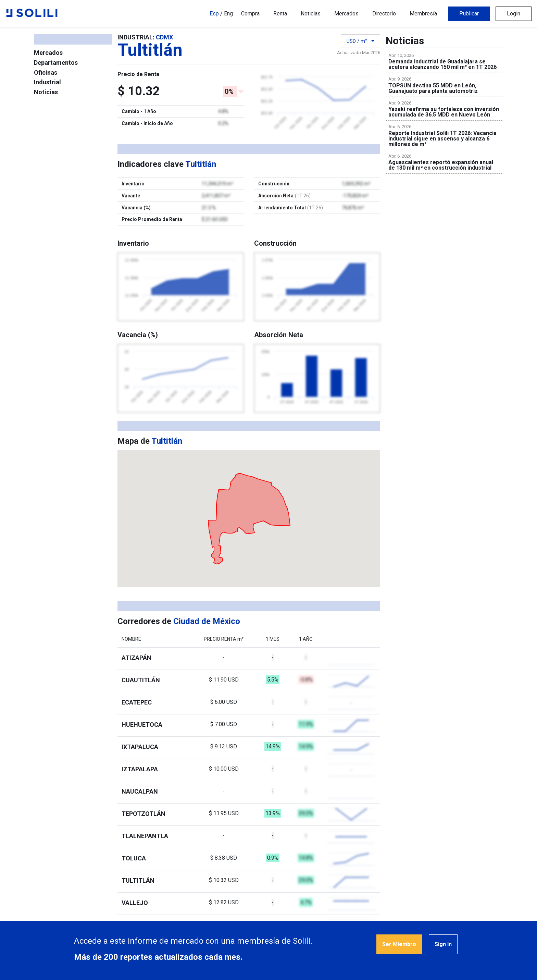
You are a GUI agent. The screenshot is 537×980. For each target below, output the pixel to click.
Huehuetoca (142, 725)
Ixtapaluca (140, 747)
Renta (280, 14)
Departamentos (56, 63)
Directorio (384, 14)
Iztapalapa (140, 769)
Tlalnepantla (145, 836)
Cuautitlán (141, 680)
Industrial (47, 82)
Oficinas (46, 72)
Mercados (346, 14)
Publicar (469, 14)
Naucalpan (140, 791)
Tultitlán (138, 880)
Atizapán (136, 658)
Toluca (134, 858)
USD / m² (360, 41)
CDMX (164, 37)
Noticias (311, 14)
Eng (228, 14)
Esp (214, 14)
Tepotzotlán (143, 814)
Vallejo (135, 903)
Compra (250, 14)
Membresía (423, 14)
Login (514, 14)
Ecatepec (137, 702)
